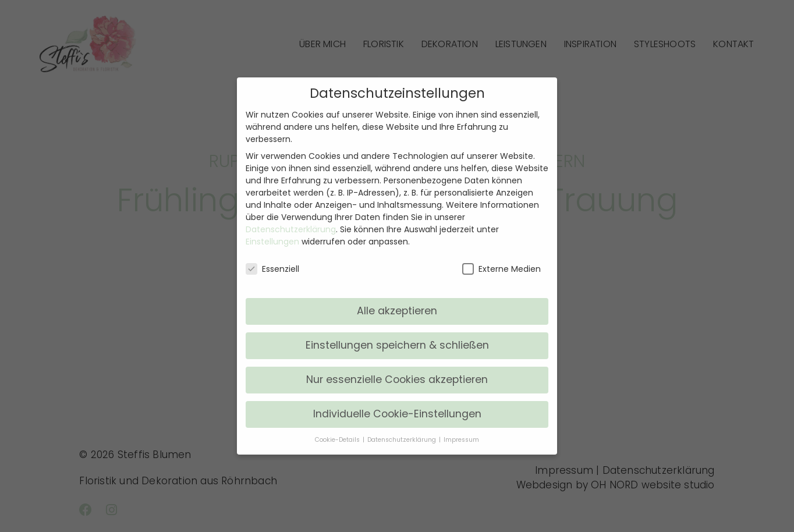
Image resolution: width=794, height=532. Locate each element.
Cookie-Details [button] (338, 440)
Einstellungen (272, 242)
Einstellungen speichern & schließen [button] (397, 345)
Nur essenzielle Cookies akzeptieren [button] (397, 380)
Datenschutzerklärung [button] (403, 440)
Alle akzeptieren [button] (397, 311)
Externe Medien (501, 269)
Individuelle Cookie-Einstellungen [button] (397, 414)
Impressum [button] (461, 440)
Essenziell (272, 269)
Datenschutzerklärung (291, 229)
